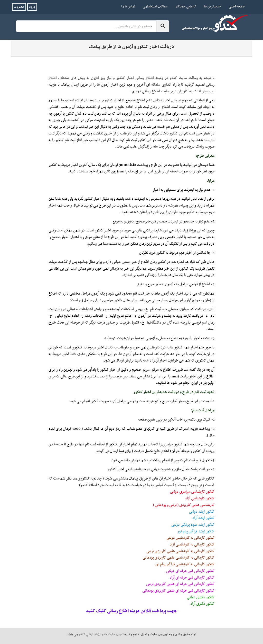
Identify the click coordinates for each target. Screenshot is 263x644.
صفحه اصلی (235, 6)
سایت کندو (178, 78)
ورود (32, 7)
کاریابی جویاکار (186, 7)
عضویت (19, 7)
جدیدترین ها (213, 7)
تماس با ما (128, 7)
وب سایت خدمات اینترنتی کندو (100, 635)
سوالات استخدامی (155, 7)
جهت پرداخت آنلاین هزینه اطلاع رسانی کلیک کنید (132, 611)
